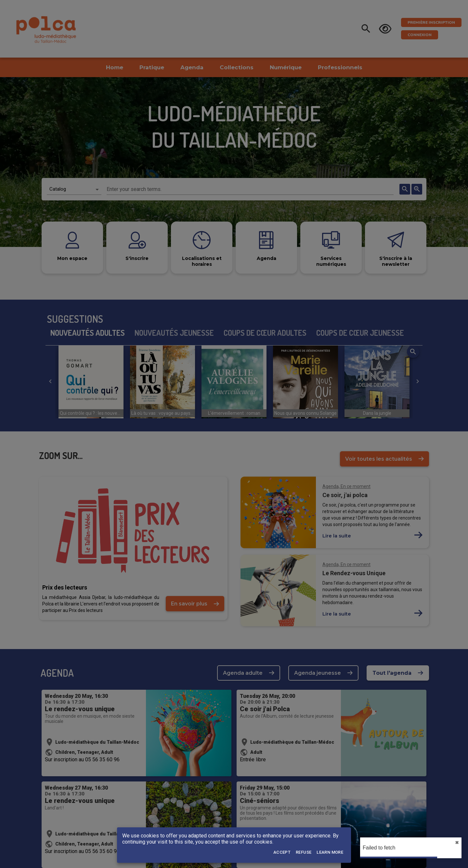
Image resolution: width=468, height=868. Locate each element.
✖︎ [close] (457, 843)
